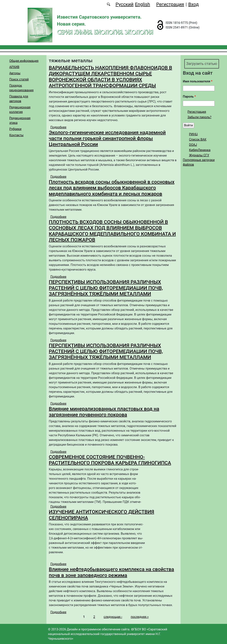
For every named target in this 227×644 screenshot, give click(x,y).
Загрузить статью (202, 64)
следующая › (113, 617)
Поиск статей (19, 79)
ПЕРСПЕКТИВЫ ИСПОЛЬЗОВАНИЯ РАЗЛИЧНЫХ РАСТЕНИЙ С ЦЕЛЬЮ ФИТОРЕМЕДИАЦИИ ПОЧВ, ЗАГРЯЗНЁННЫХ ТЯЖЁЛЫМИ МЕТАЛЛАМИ (106, 288)
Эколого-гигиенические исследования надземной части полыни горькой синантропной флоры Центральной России (107, 138)
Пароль (189, 96)
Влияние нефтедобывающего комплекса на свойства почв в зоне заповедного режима (111, 572)
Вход (193, 4)
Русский (125, 4)
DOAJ (193, 145)
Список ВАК (198, 139)
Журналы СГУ (199, 155)
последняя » (140, 617)
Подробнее (58, 127)
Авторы (15, 73)
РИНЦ (193, 134)
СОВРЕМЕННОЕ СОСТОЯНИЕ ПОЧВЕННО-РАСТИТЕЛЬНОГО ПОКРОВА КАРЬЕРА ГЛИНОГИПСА (110, 460)
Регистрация (170, 4)
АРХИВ (14, 67)
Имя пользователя (198, 81)
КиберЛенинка (200, 150)
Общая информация (24, 61)
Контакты (16, 135)
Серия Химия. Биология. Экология (105, 32)
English (142, 4)
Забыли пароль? (199, 117)
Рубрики (15, 129)
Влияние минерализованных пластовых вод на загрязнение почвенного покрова (104, 412)
